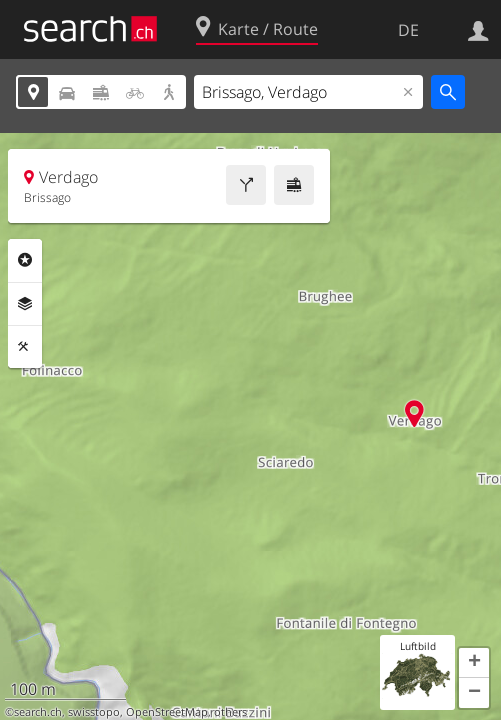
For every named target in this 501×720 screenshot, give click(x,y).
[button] (474, 663)
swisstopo (94, 712)
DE (408, 30)
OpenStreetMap (167, 712)
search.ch (38, 712)
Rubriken (25, 260)
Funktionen (25, 347)
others (230, 712)
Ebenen (25, 304)
